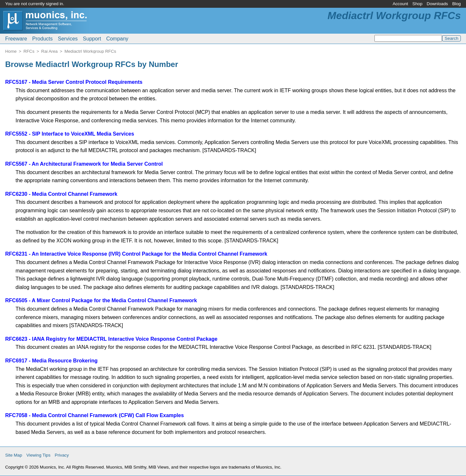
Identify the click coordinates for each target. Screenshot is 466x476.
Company (117, 39)
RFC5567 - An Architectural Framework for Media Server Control (84, 164)
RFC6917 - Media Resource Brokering (51, 361)
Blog (456, 4)
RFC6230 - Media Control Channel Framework (61, 194)
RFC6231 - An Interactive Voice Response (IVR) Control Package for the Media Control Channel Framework (136, 254)
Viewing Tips (39, 455)
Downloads (438, 4)
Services (68, 39)
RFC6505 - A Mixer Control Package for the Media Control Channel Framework (101, 300)
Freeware (16, 39)
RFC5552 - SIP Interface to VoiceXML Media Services (70, 134)
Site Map (14, 455)
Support (92, 39)
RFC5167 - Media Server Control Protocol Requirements (74, 82)
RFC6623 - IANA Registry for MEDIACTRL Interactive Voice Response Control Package (111, 339)
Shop (417, 4)
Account (400, 4)
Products (43, 39)
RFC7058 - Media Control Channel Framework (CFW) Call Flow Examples (94, 415)
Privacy (62, 455)
